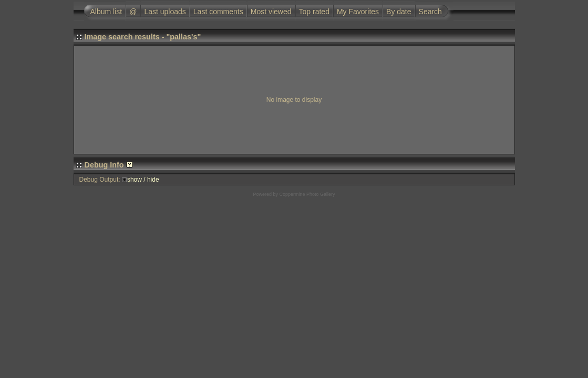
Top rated (314, 12)
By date (399, 12)
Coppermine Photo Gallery (307, 194)
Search (430, 12)
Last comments (218, 12)
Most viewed (271, 12)
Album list (106, 12)
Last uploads (165, 12)
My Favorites (358, 12)
